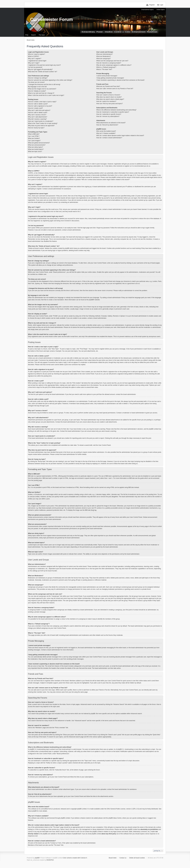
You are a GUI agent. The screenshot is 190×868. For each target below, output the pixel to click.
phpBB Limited (82, 809)
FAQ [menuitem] (27, 35)
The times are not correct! (36, 82)
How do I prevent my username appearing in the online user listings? (50, 80)
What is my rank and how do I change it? (41, 93)
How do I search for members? (106, 101)
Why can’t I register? (35, 59)
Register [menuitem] (152, 5)
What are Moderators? (104, 56)
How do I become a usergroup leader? (109, 63)
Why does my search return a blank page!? (110, 99)
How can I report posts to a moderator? (41, 121)
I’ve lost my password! (35, 67)
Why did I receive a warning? (37, 119)
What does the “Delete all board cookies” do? (43, 72)
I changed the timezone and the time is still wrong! (44, 84)
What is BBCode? (34, 134)
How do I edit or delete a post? (38, 104)
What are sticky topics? (35, 147)
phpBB (91, 300)
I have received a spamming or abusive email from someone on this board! (120, 80)
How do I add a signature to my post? (40, 106)
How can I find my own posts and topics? (109, 104)
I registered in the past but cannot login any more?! (44, 65)
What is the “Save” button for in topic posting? (43, 123)
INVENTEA (50, 860)
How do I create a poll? (35, 108)
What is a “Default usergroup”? (106, 67)
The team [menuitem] (42, 35)
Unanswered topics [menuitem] (147, 10)
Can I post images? (34, 141)
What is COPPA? (34, 56)
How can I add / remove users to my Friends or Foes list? (115, 89)
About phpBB (32, 811)
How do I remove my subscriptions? (108, 116)
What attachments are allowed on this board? (111, 123)
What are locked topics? (36, 149)
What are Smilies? (34, 138)
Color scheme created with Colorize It (75, 858)
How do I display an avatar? (37, 91)
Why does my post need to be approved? (41, 126)
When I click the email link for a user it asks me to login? (46, 95)
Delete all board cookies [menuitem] (137, 858)
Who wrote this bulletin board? (106, 131)
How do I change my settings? (38, 78)
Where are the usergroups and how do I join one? (112, 61)
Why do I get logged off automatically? (40, 69)
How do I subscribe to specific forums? (109, 114)
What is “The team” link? (104, 69)
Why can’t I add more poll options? (39, 110)
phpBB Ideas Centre (115, 818)
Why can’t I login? (34, 63)
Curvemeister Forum (51, 19)
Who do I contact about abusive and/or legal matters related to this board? (120, 136)
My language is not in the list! (37, 87)
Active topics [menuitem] (161, 10)
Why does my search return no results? (109, 97)
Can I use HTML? (34, 136)
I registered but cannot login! (37, 61)
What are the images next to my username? (42, 89)
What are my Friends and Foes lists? (108, 86)
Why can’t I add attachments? (38, 117)
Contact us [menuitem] (123, 858)
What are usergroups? (104, 59)
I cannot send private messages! (107, 76)
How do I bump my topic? (36, 128)
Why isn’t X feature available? (106, 133)
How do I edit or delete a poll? (38, 113)
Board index (113, 858)
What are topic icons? (35, 152)
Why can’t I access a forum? (37, 115)
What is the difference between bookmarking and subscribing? (116, 110)
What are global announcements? (39, 143)
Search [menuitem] (33, 35)
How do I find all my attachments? (107, 125)
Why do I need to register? (37, 54)
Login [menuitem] (161, 5)
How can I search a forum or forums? (108, 95)
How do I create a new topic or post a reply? (42, 102)
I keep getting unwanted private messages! (110, 78)
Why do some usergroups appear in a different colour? (114, 65)
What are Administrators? (105, 54)
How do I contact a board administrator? (109, 138)
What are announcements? (37, 145)
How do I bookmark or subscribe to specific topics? (113, 112)
